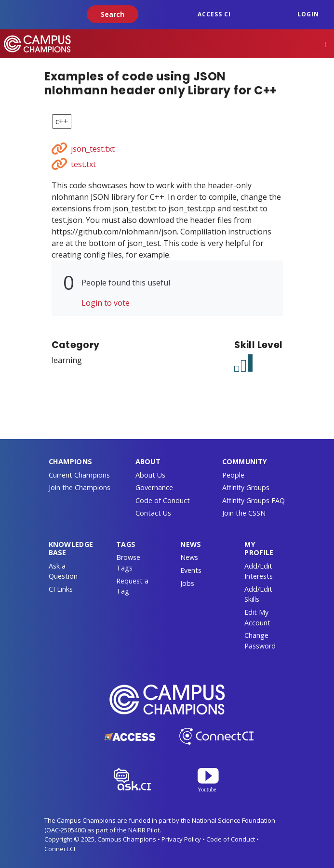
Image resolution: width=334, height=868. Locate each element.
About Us (150, 475)
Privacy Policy (181, 839)
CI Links (61, 589)
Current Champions (79, 475)
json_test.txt (93, 149)
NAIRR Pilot (144, 830)
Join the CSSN (244, 513)
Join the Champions (80, 487)
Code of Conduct (163, 500)
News (189, 557)
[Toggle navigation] (326, 44)
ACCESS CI (214, 14)
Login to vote (106, 303)
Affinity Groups (246, 487)
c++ (62, 121)
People (233, 475)
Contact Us (153, 513)
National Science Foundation (234, 820)
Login (308, 14)
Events (191, 570)
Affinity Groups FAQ (254, 500)
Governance (154, 487)
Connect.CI (60, 849)
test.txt (83, 164)
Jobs (187, 583)
